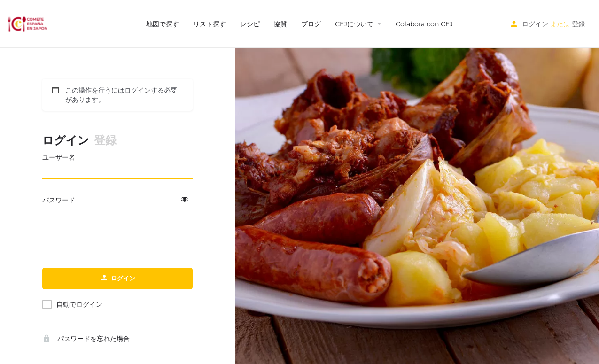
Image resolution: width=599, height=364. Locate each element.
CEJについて (354, 24)
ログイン (535, 24)
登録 (578, 24)
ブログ (311, 24)
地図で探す (163, 24)
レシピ (250, 24)
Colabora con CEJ (424, 24)
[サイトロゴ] (28, 23)
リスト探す (210, 24)
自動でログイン (79, 304)
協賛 (280, 24)
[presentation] (117, 240)
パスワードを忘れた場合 (86, 339)
